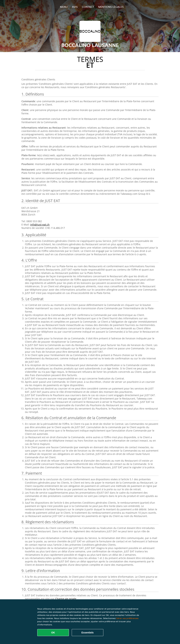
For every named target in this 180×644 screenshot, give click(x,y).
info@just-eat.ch (40, 225)
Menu (64, 7)
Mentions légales (111, 7)
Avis (75, 7)
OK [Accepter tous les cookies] (53, 633)
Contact (88, 7)
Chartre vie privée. (66, 599)
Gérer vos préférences (127, 618)
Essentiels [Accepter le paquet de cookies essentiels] (87, 633)
